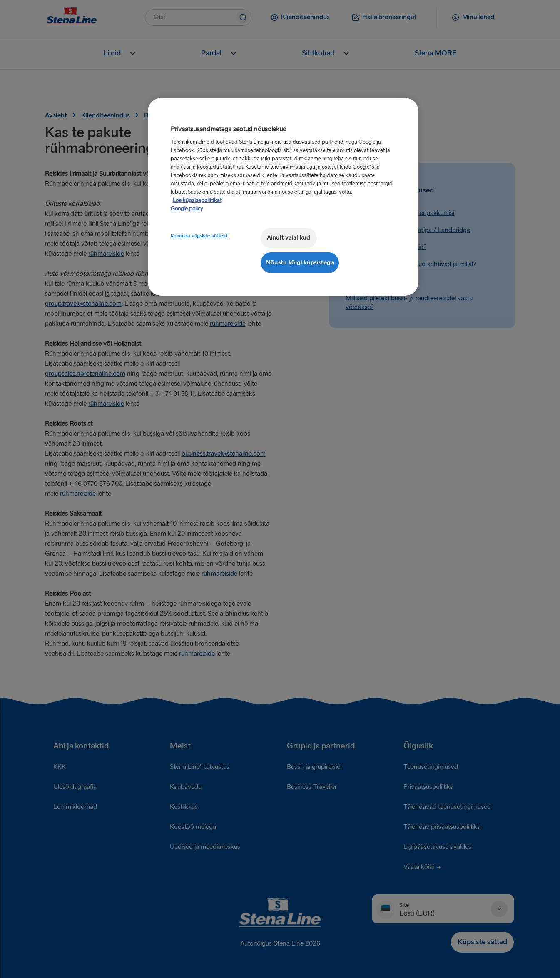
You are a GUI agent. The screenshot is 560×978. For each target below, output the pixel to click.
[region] (283, 197)
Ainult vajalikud (289, 238)
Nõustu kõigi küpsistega (300, 263)
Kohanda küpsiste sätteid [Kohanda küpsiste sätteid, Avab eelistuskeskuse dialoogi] (199, 236)
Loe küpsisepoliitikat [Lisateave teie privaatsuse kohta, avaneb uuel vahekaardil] (197, 200)
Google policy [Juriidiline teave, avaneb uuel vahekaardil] (187, 209)
